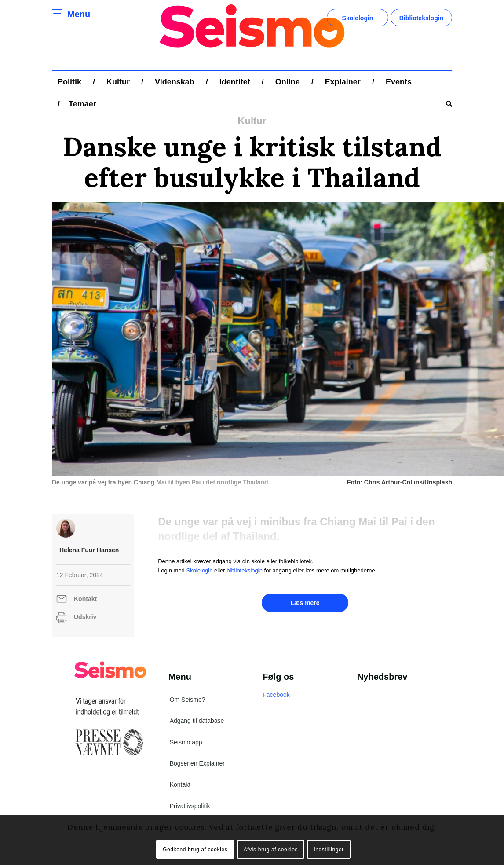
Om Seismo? (188, 700)
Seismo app (186, 742)
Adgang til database (197, 721)
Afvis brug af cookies (271, 850)
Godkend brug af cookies (195, 850)
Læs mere (305, 603)
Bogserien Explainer (197, 763)
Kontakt (85, 599)
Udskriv (85, 617)
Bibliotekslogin (421, 18)
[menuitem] (69, 82)
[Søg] (446, 104)
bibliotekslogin (245, 570)
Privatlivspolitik (190, 806)
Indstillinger (329, 850)
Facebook (276, 695)
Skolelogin (358, 18)
